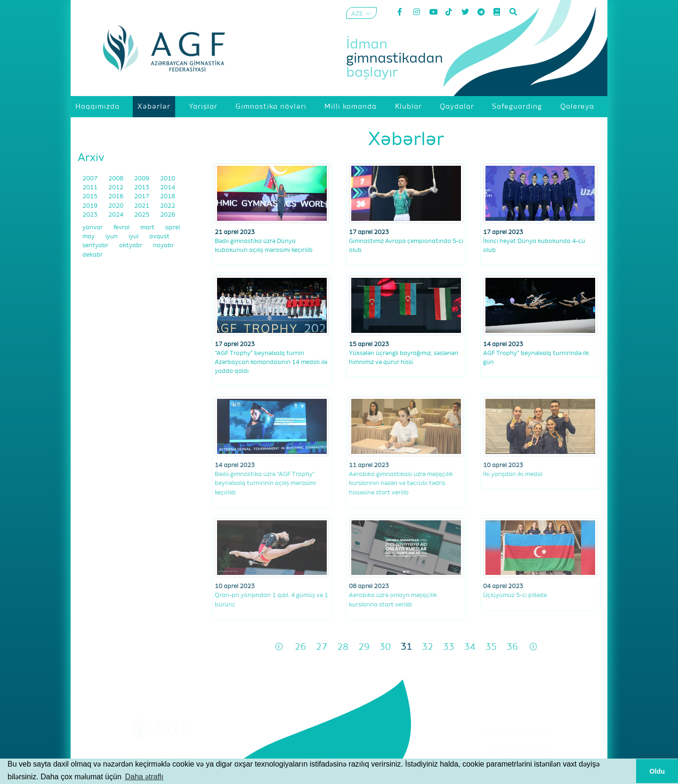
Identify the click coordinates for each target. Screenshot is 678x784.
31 (406, 647)
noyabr (163, 246)
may (89, 237)
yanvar (93, 228)
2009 (142, 179)
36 (512, 647)
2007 (91, 179)
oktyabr (131, 246)
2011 (91, 188)
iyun (112, 237)
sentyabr (96, 246)
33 (449, 647)
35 (491, 647)
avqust (159, 237)
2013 (142, 188)
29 (364, 647)
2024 (117, 215)
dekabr (93, 255)
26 (300, 647)
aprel (173, 228)
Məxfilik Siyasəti (518, 758)
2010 (168, 179)
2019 (91, 206)
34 (470, 647)
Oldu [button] (657, 771)
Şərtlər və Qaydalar (518, 746)
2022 (168, 206)
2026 (168, 215)
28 (343, 647)
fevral (122, 228)
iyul (134, 237)
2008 (117, 179)
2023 (91, 215)
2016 (117, 197)
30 (385, 647)
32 (428, 647)
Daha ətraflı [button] (144, 777)
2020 (117, 206)
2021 (142, 206)
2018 (168, 197)
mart (148, 228)
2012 (117, 188)
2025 (142, 215)
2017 (142, 197)
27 (322, 647)
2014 (168, 188)
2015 (91, 197)
